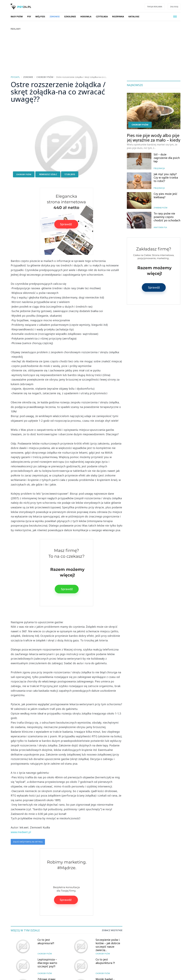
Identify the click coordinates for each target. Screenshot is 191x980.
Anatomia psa (160, 227)
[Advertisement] (96, 53)
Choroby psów (24, 174)
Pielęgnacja (159, 168)
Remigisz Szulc (48, 174)
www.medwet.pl (21, 832)
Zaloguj (174, 7)
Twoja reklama (155, 7)
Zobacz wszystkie (112, 930)
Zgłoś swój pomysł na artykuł (28, 842)
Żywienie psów (160, 208)
